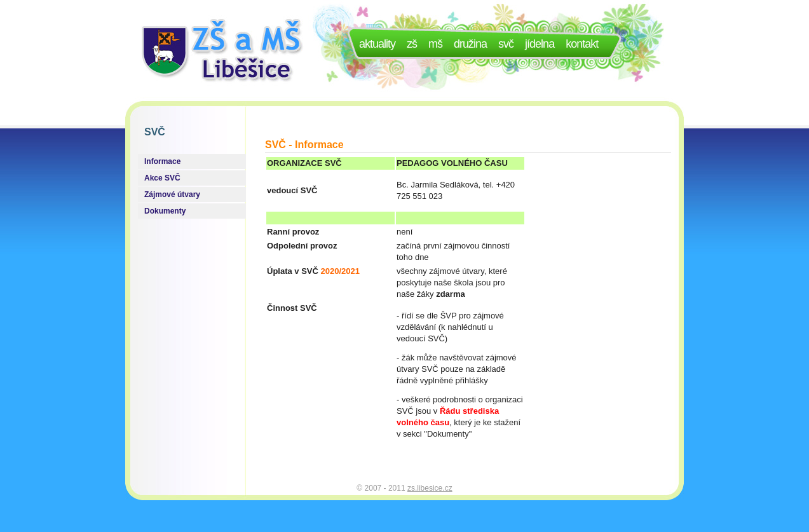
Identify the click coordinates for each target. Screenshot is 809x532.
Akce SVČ (162, 178)
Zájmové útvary (172, 194)
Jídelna (540, 44)
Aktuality (377, 44)
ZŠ (412, 44)
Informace (162, 161)
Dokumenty (165, 211)
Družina (470, 44)
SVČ (506, 44)
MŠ (435, 44)
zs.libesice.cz (430, 488)
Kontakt (582, 44)
